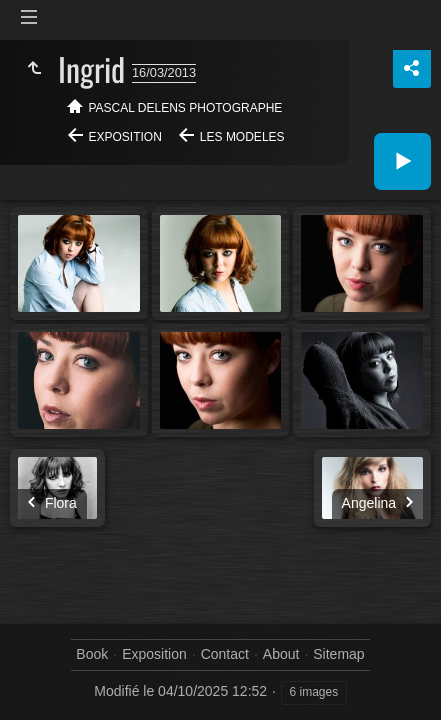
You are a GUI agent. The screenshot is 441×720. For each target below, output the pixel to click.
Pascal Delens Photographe (186, 108)
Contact (225, 654)
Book (92, 654)
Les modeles (242, 137)
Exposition (125, 137)
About (281, 654)
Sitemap (338, 654)
